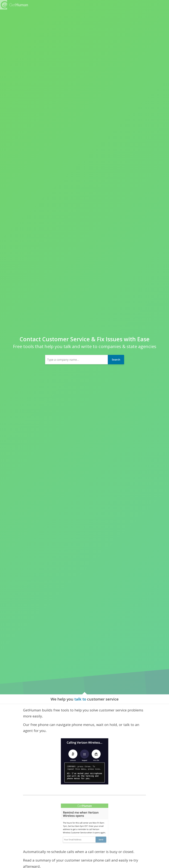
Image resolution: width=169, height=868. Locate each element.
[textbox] (76, 360)
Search (116, 360)
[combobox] (76, 360)
